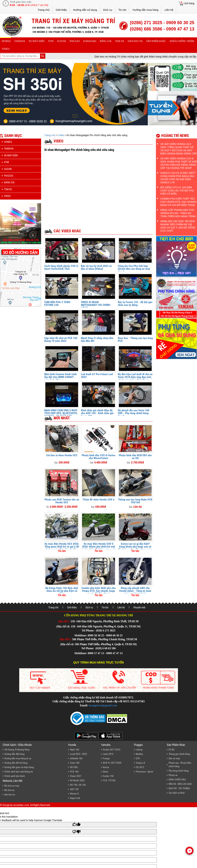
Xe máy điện (37, 41)
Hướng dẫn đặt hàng (14, 754)
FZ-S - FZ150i (109, 780)
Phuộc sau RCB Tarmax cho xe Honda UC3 (62, 501)
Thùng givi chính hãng (179, 754)
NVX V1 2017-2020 (112, 763)
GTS (138, 758)
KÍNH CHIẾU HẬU (177, 780)
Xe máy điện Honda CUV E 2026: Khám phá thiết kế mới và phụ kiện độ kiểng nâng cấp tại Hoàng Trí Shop (98, 548)
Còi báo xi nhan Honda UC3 (62, 455)
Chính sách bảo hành (15, 776)
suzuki (61, 41)
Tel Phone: (88, 630)
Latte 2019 (108, 754)
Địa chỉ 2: (66, 639)
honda (6, 41)
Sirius (105, 772)
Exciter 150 (108, 776)
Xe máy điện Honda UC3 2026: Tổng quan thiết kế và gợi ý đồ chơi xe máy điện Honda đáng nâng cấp (62, 548)
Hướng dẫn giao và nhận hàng (19, 767)
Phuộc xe (173, 775)
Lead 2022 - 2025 (78, 754)
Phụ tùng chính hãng (179, 771)
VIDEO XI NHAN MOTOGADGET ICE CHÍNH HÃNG (96, 305)
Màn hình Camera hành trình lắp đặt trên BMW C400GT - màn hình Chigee (60, 377)
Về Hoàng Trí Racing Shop (17, 750)
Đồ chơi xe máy (12, 786)
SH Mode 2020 (77, 780)
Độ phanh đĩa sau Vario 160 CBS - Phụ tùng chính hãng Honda (134, 413)
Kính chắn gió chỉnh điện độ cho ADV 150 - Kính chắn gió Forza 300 (97, 413)
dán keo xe (135, 41)
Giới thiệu (61, 10)
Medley (139, 754)
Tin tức (122, 10)
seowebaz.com (21, 805)
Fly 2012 (140, 767)
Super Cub (75, 798)
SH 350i (74, 767)
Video (6, 49)
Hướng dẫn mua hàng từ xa (18, 758)
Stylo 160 (75, 750)
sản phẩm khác (156, 41)
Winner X (74, 794)
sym (51, 41)
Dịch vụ (108, 10)
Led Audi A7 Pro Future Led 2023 (97, 376)
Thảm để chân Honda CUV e (98, 499)
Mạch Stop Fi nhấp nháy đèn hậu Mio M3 (97, 339)
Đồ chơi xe (9, 790)
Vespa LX (140, 763)
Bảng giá (106, 41)
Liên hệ (169, 10)
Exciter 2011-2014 (112, 750)
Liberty (139, 750)
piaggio (75, 41)
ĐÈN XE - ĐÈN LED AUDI (180, 784)
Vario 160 (75, 763)
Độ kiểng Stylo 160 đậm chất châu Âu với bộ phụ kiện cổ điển (62, 591)
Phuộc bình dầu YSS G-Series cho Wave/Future (98, 457)
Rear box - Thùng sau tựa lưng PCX (135, 339)
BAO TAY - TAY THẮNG (179, 788)
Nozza (106, 767)
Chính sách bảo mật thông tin (19, 772)
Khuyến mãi (139, 607)
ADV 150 (74, 789)
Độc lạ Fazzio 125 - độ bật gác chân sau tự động (135, 303)
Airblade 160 (76, 758)
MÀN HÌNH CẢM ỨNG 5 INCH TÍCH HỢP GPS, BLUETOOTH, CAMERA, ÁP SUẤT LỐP (61, 413)
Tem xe (120, 41)
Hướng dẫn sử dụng (85, 10)
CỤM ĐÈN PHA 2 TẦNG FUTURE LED (57, 303)
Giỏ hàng (189, 3)
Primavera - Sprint (144, 772)
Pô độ (171, 750)
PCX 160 (74, 772)
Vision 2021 (76, 776)
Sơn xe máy (174, 758)
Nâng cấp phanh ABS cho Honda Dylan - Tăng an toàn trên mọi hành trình (135, 591)
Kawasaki (90, 41)
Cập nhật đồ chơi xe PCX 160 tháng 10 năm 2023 (61, 339)
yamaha (20, 41)
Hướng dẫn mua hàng (146, 10)
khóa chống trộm (182, 41)
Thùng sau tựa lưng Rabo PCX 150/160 (135, 501)
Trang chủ (44, 10)
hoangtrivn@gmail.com (103, 705)
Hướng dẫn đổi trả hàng (16, 763)
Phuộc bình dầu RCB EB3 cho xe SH (135, 457)
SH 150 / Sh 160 (78, 785)
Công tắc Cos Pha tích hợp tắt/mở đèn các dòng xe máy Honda (134, 269)
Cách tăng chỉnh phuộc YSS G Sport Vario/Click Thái (61, 267)
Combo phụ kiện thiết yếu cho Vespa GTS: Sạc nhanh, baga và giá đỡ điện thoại (98, 591)
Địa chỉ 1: (64, 621)
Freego (106, 758)
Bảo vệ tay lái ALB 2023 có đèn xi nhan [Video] (96, 267)
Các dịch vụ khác (177, 793)
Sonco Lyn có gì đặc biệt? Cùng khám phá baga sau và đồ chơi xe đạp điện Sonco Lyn (135, 547)
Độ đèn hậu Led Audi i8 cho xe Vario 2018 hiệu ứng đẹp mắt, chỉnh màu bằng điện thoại (135, 377)
